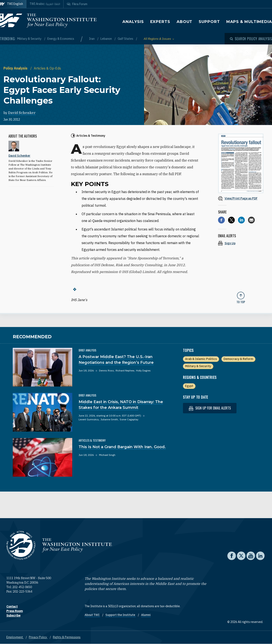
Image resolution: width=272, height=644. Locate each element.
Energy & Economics (61, 39)
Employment (15, 637)
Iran (92, 39)
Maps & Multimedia (249, 22)
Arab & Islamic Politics (201, 359)
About (185, 22)
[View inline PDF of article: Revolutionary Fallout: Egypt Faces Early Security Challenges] (241, 198)
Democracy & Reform (238, 359)
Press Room (15, 611)
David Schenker (22, 113)
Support (209, 22)
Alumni (146, 615)
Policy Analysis (16, 68)
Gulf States (126, 39)
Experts (160, 22)
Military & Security (30, 39)
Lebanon (106, 39)
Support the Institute (121, 615)
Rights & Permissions (67, 637)
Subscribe (13, 616)
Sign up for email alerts (210, 408)
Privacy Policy (38, 637)
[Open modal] (251, 39)
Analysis (133, 22)
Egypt (189, 386)
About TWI (92, 615)
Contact (12, 607)
